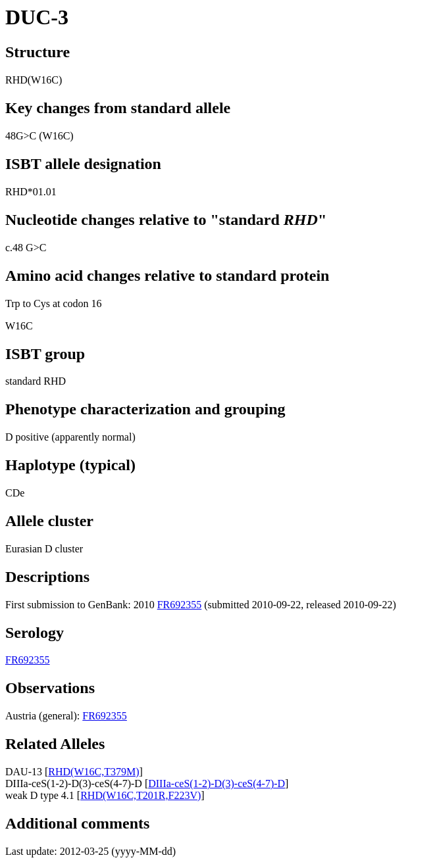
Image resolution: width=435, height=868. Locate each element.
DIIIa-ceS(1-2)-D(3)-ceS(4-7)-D (217, 784)
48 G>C (29, 248)
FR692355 (180, 605)
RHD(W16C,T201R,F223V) (141, 795)
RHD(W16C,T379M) (93, 772)
